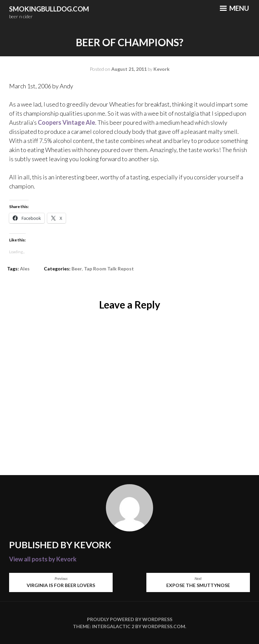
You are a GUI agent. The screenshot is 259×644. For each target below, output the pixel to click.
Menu (234, 8)
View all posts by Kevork (43, 559)
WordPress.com (164, 626)
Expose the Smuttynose (198, 582)
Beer (77, 269)
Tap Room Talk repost (109, 269)
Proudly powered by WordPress (130, 619)
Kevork (162, 69)
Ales (25, 269)
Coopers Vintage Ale (66, 122)
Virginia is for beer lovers (61, 582)
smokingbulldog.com (49, 9)
